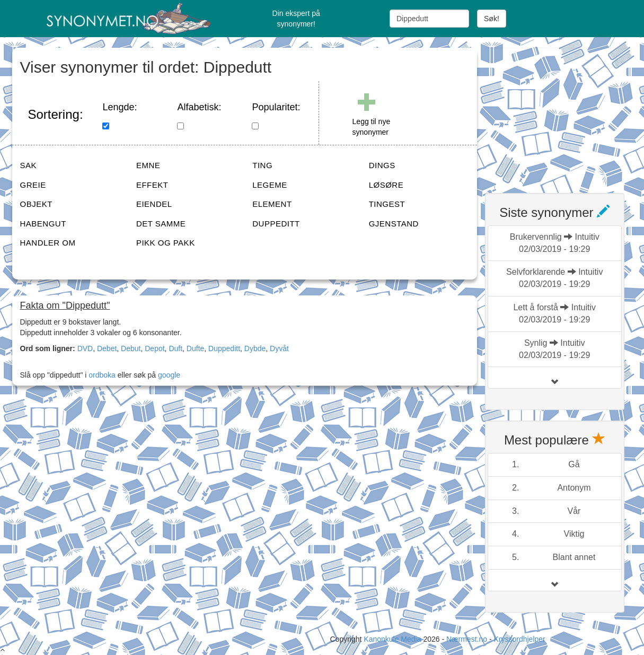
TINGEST (387, 204)
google (169, 375)
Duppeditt (224, 348)
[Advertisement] (564, 114)
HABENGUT (43, 224)
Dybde (255, 348)
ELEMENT (272, 204)
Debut (131, 348)
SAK (29, 165)
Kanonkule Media (393, 639)
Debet (107, 348)
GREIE (33, 185)
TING (262, 165)
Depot (155, 348)
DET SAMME (161, 224)
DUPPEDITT (276, 224)
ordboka (101, 375)
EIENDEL (154, 204)
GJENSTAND (394, 224)
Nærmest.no (467, 639)
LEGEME (270, 185)
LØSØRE (386, 185)
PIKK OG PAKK (166, 243)
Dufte (195, 348)
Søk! (492, 19)
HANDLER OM (48, 243)
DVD (85, 348)
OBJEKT (36, 204)
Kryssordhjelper (519, 639)
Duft (175, 348)
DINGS (382, 165)
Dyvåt (279, 348)
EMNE (148, 165)
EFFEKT (152, 185)
